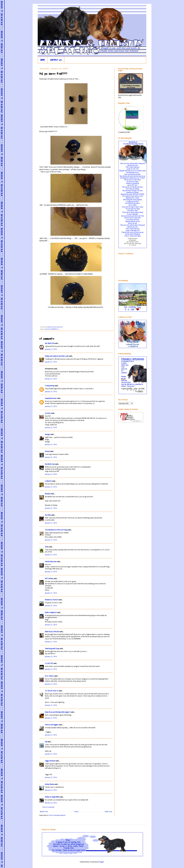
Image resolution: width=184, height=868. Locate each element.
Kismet (47, 451)
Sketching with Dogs (52, 649)
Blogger (101, 862)
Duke (47, 547)
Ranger (47, 434)
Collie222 (48, 481)
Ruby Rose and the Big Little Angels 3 (58, 712)
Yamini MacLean (51, 562)
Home (76, 812)
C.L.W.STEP (49, 663)
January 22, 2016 (51, 790)
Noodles (48, 515)
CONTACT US (56, 60)
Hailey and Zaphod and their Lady (57, 356)
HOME (43, 60)
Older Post (108, 812)
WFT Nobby (49, 579)
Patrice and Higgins (52, 725)
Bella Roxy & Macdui (52, 632)
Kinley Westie (50, 784)
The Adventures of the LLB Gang (56, 530)
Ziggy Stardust (50, 761)
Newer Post (44, 812)
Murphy (48, 494)
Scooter (48, 413)
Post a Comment (48, 807)
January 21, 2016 (51, 349)
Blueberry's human (52, 600)
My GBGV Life (50, 343)
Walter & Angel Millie (52, 797)
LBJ (46, 742)
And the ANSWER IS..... (52, 329)
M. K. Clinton (49, 676)
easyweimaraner (51, 398)
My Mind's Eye (50, 464)
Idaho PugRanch (51, 613)
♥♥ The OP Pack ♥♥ (52, 691)
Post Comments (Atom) (57, 815)
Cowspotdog (50, 386)
